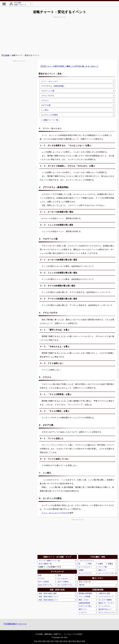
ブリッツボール (104, 606)
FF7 (52, 641)
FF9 (61, 641)
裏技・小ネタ (84, 600)
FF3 (36, 641)
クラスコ (64, 513)
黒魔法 (111, 564)
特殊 (90, 564)
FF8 (57, 641)
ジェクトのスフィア (106, 597)
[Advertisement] (59, 35)
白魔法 (101, 564)
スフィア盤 (103, 567)
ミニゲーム (83, 612)
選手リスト (83, 609)
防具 (59, 575)
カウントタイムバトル (107, 612)
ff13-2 (79, 641)
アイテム (41, 579)
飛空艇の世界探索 (85, 593)
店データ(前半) (44, 582)
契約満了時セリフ (105, 609)
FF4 (40, 641)
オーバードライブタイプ (107, 573)
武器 (40, 575)
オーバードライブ (85, 573)
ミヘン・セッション (50, 513)
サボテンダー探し (85, 606)
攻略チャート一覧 (51, 120)
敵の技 (82, 585)
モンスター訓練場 (105, 600)
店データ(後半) (63, 582)
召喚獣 (81, 570)
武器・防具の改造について (48, 597)
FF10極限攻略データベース (15, 624)
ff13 (74, 641)
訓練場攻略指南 (84, 603)
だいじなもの (63, 579)
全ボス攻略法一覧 (45, 564)
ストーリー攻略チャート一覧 (49, 561)
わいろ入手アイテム (65, 585)
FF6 (48, 641)
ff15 (84, 641)
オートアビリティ (85, 567)
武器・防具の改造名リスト (48, 600)
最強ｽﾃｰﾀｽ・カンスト (106, 603)
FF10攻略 (5, 55)
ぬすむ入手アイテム (45, 585)
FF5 (44, 641)
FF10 (65, 641)
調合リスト (103, 570)
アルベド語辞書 (84, 597)
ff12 (70, 641)
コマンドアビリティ (87, 561)
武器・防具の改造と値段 (48, 593)
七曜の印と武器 (104, 593)
